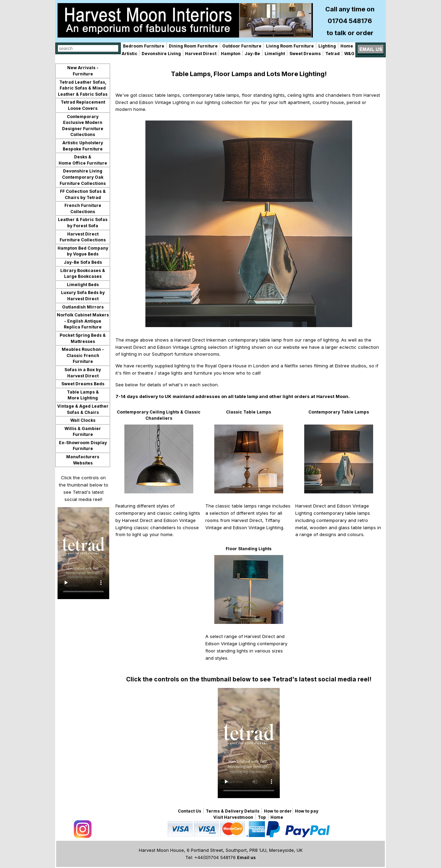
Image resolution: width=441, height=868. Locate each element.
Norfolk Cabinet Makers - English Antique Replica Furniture (83, 321)
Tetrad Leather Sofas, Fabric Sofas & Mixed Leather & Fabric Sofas (83, 88)
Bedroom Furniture (144, 46)
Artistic (130, 54)
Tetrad (332, 54)
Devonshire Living (161, 54)
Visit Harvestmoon (233, 817)
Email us (246, 857)
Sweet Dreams (305, 54)
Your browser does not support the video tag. (83, 553)
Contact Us (189, 811)
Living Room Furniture (290, 46)
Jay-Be (252, 54)
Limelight (275, 54)
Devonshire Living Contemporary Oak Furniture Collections (83, 177)
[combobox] (88, 48)
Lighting (327, 46)
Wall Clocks (83, 420)
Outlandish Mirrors (83, 307)
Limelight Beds (83, 285)
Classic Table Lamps (249, 412)
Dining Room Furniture (193, 46)
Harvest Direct (200, 54)
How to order (278, 811)
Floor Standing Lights (249, 549)
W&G (349, 54)
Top (262, 817)
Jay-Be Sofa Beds (83, 262)
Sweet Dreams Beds (83, 384)
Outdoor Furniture (242, 46)
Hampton (231, 54)
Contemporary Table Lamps (339, 412)
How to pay (307, 811)
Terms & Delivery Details (233, 811)
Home (347, 46)
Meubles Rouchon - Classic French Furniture (83, 355)
